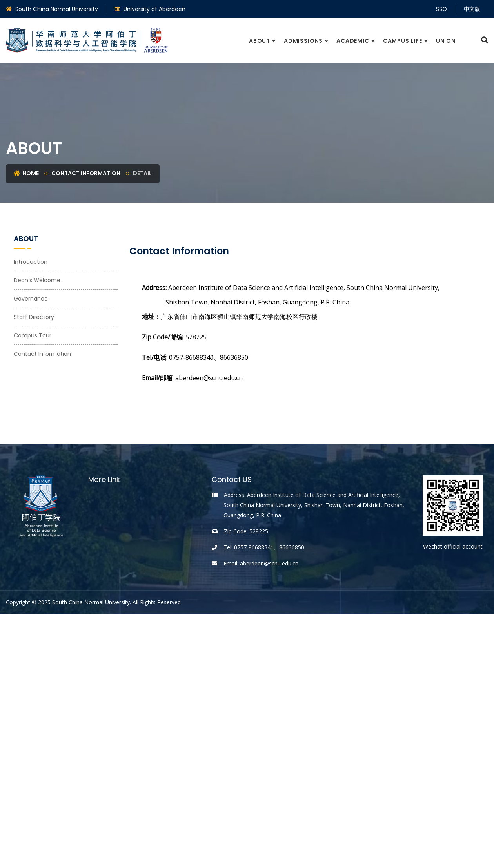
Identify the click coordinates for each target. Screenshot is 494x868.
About (260, 41)
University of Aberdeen (150, 9)
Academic (353, 41)
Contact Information (86, 173)
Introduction (31, 262)
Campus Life (403, 41)
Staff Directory (34, 317)
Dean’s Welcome (37, 280)
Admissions (303, 41)
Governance (31, 299)
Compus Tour (33, 335)
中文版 (472, 9)
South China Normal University (52, 9)
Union (446, 41)
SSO (441, 9)
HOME (26, 173)
